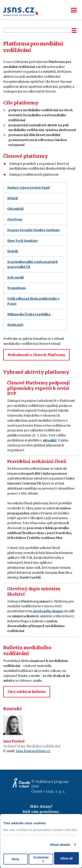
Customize (41, 859)
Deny (16, 859)
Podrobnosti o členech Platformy (36, 355)
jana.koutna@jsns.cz (33, 751)
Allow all (66, 858)
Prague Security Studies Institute (34, 230)
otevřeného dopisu (48, 611)
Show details (60, 845)
